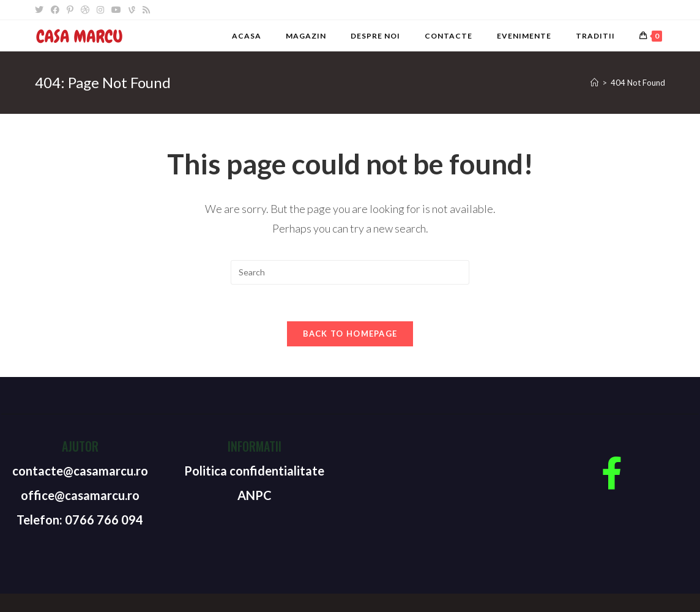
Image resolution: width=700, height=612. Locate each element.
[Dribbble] (85, 10)
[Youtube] (116, 10)
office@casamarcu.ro (80, 495)
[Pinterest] (70, 10)
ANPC (255, 495)
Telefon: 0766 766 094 (80, 520)
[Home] (594, 83)
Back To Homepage (350, 334)
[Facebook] (55, 10)
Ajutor (80, 446)
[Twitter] (41, 10)
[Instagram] (100, 10)
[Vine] (132, 10)
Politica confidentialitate (254, 471)
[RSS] (146, 10)
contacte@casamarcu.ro (80, 471)
